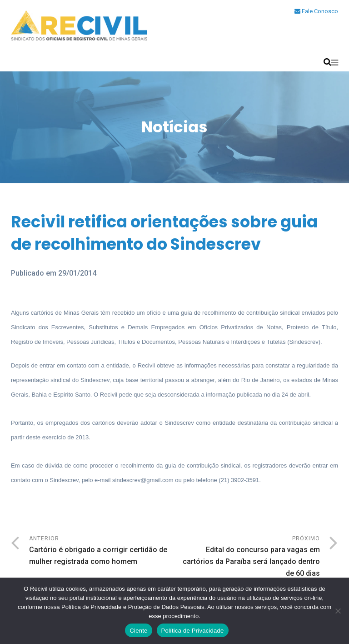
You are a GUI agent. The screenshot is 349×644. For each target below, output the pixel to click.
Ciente (138, 631)
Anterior (102, 551)
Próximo (247, 557)
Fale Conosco (316, 11)
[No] (338, 611)
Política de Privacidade (193, 631)
